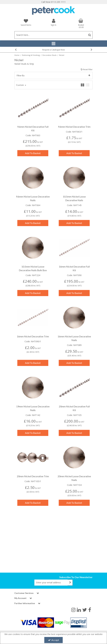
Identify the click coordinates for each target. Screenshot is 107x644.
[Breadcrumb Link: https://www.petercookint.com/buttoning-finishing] (31, 55)
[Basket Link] (81, 24)
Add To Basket (33, 150)
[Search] (51, 35)
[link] (73, 610)
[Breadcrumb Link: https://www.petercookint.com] (17, 55)
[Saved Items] (26, 22)
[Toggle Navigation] (53, 44)
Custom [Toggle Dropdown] (20, 82)
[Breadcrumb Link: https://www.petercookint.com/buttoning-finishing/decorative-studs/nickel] (62, 55)
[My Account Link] (53, 22)
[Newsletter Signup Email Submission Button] (70, 583)
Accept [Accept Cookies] (54, 640)
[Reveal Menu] (53, 44)
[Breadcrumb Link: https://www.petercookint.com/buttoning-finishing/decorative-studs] (49, 55)
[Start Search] (90, 35)
